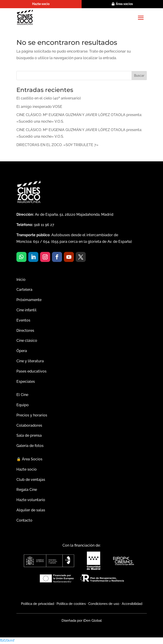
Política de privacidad (38, 604)
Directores (25, 331)
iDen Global (92, 621)
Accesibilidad (132, 604)
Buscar (139, 76)
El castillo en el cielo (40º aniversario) (49, 98)
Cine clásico (27, 341)
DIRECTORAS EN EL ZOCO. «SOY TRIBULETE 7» (57, 145)
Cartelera (24, 290)
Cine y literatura (30, 361)
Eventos (23, 320)
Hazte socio (41, 4)
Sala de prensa (29, 435)
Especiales (26, 382)
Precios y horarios (32, 415)
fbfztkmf (7, 640)
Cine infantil (26, 310)
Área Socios (29, 459)
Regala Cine (27, 490)
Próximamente (29, 300)
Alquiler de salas (31, 510)
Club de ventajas (31, 480)
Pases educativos (31, 371)
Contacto (24, 520)
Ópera (22, 351)
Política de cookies (71, 604)
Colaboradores (29, 425)
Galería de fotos (30, 446)
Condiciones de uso (104, 604)
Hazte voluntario (31, 500)
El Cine (22, 395)
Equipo (23, 405)
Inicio (21, 280)
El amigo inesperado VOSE (39, 107)
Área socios (124, 4)
